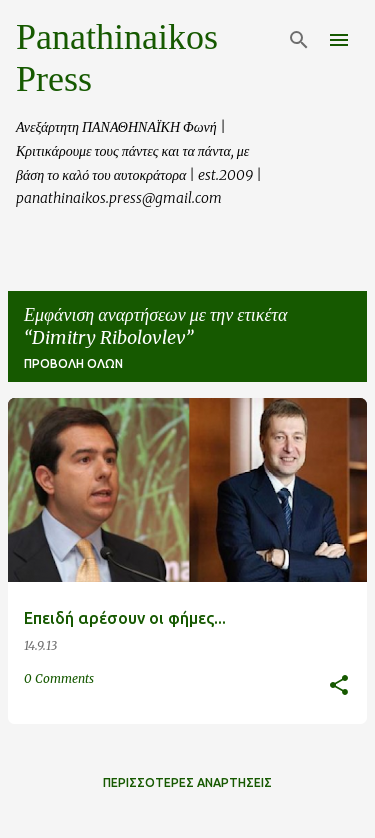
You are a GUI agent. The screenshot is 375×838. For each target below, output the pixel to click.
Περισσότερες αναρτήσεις (187, 782)
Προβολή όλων (73, 363)
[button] (339, 686)
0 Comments (59, 678)
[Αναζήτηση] (299, 40)
